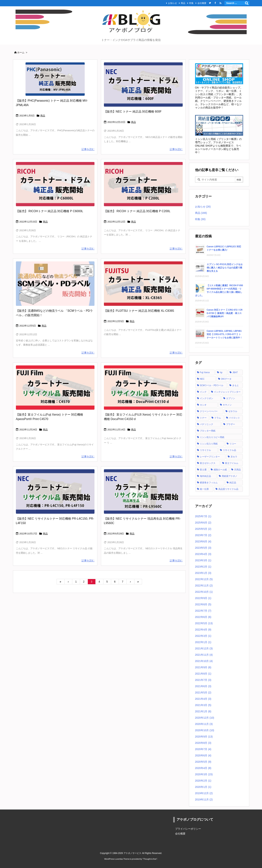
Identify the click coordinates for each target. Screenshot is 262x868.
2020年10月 (205, 730)
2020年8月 (203, 743)
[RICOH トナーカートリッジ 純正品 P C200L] (143, 184)
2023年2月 (203, 567)
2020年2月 (203, 781)
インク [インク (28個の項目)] (203, 392)
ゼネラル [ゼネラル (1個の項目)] (233, 411)
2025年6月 (203, 523)
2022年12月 (204, 579)
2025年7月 (203, 516)
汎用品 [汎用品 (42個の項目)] (237, 470)
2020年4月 (203, 768)
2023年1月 (203, 573)
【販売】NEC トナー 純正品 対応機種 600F (133, 112)
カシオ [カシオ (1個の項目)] (203, 405)
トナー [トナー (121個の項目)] (203, 418)
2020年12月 (205, 718)
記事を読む (88, 149)
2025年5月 (203, 529)
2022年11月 (204, 586)
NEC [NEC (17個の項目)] (202, 379)
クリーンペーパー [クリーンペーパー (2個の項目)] (209, 411)
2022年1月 (203, 642)
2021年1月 (203, 711)
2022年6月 (203, 617)
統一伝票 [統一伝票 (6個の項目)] (204, 489)
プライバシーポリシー (188, 829)
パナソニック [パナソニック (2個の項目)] (207, 424)
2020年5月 (203, 762)
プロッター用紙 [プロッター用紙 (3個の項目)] (208, 431)
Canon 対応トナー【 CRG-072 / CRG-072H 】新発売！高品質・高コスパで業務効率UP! (225, 313)
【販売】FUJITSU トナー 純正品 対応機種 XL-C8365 (139, 311)
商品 (183, 3)
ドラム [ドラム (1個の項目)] (218, 418)
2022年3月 (203, 636)
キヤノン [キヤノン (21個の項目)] (227, 405)
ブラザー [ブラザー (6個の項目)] (231, 424)
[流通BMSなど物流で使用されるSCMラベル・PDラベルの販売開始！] (55, 284)
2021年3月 (203, 705)
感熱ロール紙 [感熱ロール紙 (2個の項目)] (220, 470)
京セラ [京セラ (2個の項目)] (234, 457)
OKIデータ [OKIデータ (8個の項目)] (226, 379)
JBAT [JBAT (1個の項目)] (235, 372)
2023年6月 (203, 541)
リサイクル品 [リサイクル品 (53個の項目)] (229, 450)
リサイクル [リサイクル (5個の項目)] (205, 450)
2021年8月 (203, 674)
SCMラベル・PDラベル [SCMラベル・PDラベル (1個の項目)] (212, 385)
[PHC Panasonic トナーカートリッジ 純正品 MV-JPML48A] (55, 79)
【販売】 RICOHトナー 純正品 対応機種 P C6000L (50, 211)
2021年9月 (203, 667)
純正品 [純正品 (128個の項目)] (233, 483)
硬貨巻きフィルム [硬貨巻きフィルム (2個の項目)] (209, 483)
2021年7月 (203, 680)
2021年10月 (204, 661)
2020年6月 (203, 755)
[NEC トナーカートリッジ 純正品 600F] (143, 85)
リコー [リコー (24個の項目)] (233, 444)
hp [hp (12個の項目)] (221, 372)
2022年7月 (203, 611)
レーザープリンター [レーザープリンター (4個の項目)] (210, 457)
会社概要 (202, 3)
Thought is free (150, 859)
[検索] (247, 3)
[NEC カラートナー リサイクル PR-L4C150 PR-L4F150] (55, 491)
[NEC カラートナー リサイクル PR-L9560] (143, 491)
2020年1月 (203, 787)
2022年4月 (203, 630)
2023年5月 (203, 548)
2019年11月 (204, 800)
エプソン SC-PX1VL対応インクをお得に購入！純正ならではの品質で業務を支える (225, 268)
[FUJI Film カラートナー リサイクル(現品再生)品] (143, 388)
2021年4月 (203, 699)
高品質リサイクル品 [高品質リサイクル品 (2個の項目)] (228, 489)
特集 (191, 3)
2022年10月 (204, 592)
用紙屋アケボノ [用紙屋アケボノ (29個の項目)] (229, 476)
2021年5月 (203, 693)
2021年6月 (203, 686)
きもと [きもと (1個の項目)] (236, 385)
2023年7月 (203, 535)
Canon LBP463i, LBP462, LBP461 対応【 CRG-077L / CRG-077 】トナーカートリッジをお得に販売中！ (224, 334)
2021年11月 (204, 655)
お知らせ (173, 3)
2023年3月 (203, 560)
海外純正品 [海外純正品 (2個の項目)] (205, 476)
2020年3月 (204, 774)
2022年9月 (203, 598)
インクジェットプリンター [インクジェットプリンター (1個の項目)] (227, 392)
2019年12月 (204, 793)
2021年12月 (204, 648)
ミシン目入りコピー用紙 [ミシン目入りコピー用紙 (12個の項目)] (212, 437)
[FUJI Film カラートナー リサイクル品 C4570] (55, 388)
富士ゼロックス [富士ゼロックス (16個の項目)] (208, 463)
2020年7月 (203, 749)
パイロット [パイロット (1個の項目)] (234, 418)
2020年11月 (204, 724)
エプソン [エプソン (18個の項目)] (231, 398)
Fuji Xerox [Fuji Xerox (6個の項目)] (205, 372)
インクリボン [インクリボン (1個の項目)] (207, 398)
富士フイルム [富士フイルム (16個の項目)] (232, 463)
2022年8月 (203, 604)
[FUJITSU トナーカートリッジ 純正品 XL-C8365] (143, 284)
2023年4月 (203, 554)
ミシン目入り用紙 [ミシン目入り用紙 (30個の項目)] (209, 444)
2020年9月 (204, 737)
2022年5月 (204, 623)
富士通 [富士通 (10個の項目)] (203, 470)
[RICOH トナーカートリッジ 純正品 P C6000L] (55, 184)
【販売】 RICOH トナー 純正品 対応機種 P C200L (137, 211)
